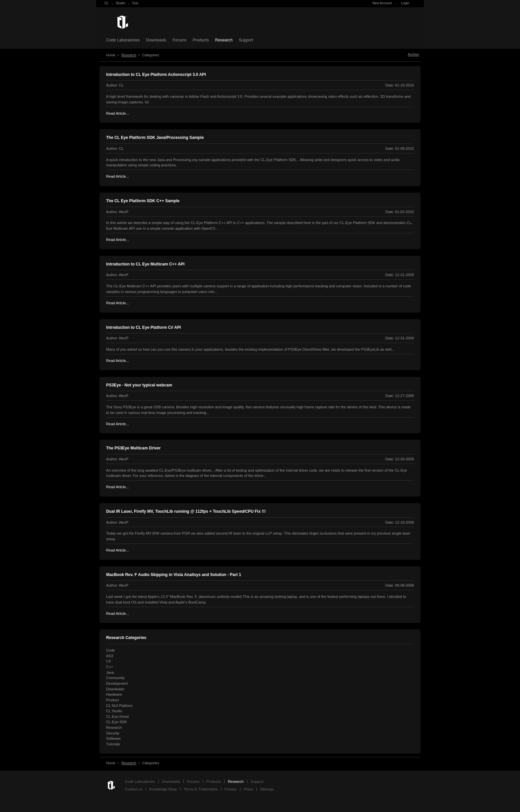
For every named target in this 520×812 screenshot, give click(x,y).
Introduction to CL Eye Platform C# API (144, 327)
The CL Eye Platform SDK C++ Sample (143, 201)
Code (110, 650)
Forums (179, 40)
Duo (135, 3)
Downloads (156, 40)
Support (246, 40)
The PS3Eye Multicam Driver (133, 448)
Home (111, 55)
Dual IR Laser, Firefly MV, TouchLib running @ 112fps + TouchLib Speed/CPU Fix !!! (186, 511)
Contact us (133, 789)
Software (113, 738)
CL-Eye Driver (118, 717)
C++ (110, 667)
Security (113, 733)
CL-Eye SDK (117, 722)
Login (405, 3)
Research (224, 40)
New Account (382, 3)
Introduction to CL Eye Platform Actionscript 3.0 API (156, 75)
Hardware (114, 694)
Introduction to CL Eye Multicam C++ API (145, 264)
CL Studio (114, 711)
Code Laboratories (123, 40)
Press (248, 789)
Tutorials (113, 744)
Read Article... (118, 113)
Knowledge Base (163, 789)
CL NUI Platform (119, 706)
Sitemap (267, 789)
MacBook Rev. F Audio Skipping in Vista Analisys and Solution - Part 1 (174, 575)
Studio (120, 3)
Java (110, 672)
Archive (413, 55)
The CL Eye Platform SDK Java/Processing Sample (155, 138)
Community (115, 678)
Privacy (230, 789)
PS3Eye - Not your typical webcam (139, 385)
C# (108, 661)
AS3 (110, 656)
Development (117, 683)
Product (112, 700)
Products (201, 40)
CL (107, 3)
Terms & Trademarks (201, 789)
